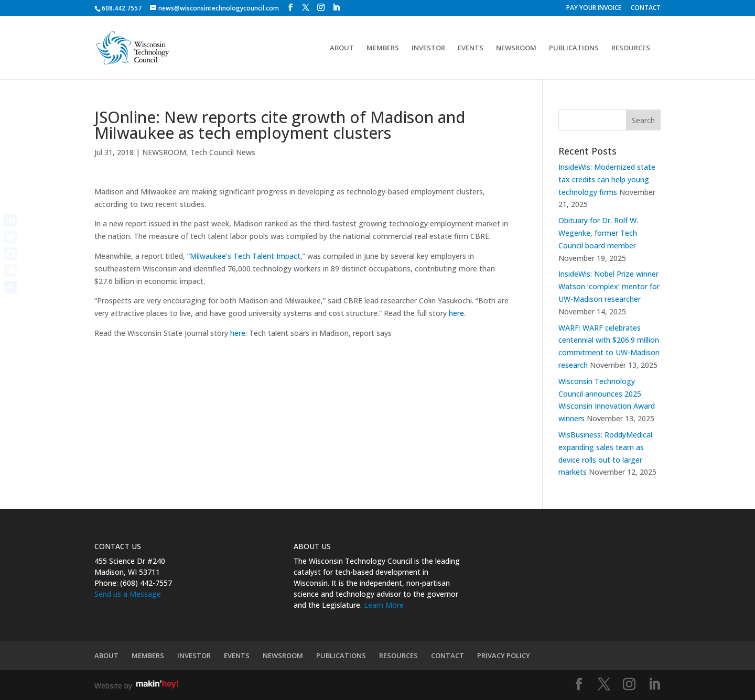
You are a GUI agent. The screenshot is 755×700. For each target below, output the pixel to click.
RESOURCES (631, 48)
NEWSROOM (516, 48)
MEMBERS (383, 48)
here (456, 313)
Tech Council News (223, 152)
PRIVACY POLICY (504, 655)
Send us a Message (128, 594)
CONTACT (646, 8)
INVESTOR (428, 48)
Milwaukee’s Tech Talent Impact (245, 256)
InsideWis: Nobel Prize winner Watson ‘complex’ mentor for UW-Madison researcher (609, 286)
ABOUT (342, 48)
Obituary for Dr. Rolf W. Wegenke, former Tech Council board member (598, 233)
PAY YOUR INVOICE (594, 8)
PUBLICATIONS (574, 48)
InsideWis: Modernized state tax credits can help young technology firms (607, 179)
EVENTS (471, 48)
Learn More (384, 605)
